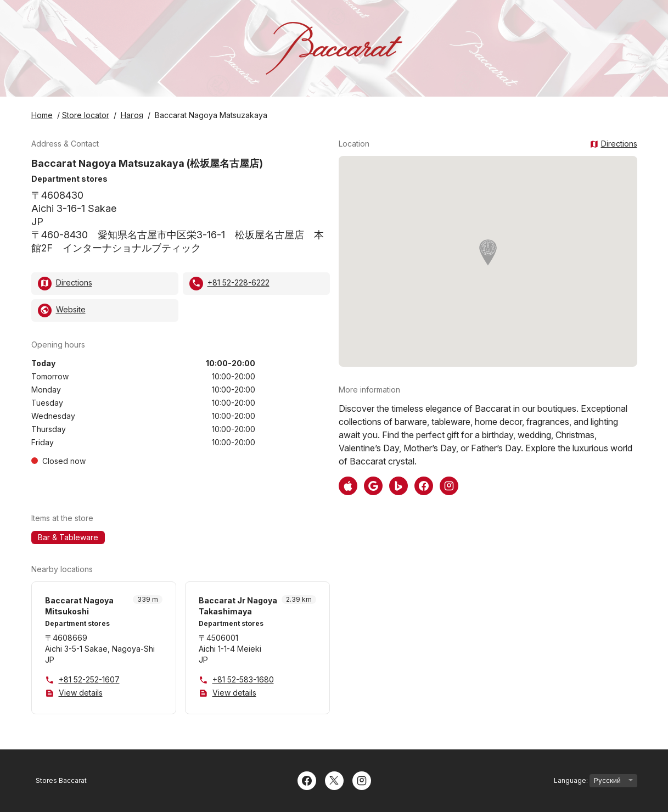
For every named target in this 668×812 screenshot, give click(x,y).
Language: (596, 781)
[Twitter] (334, 780)
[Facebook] (307, 780)
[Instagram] (362, 780)
